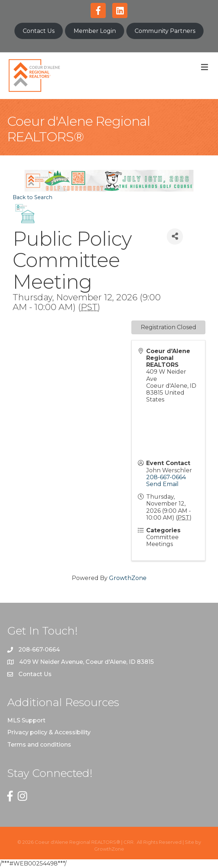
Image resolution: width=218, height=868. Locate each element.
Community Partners (165, 31)
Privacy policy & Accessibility (49, 732)
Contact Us (39, 31)
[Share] (175, 237)
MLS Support (26, 720)
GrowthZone (128, 578)
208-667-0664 (166, 477)
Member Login (95, 31)
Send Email (162, 484)
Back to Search (32, 197)
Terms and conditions (39, 745)
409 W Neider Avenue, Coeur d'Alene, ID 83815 (86, 662)
